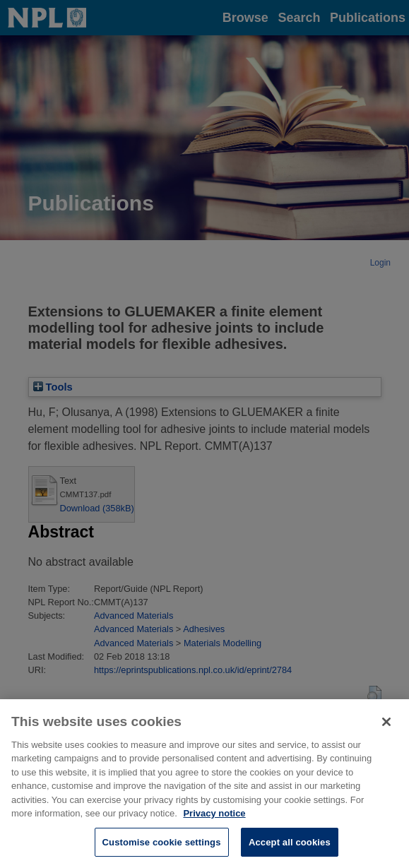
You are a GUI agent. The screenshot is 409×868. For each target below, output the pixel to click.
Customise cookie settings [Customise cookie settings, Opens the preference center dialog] (162, 850)
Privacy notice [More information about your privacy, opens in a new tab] (214, 821)
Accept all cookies (290, 850)
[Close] (386, 730)
